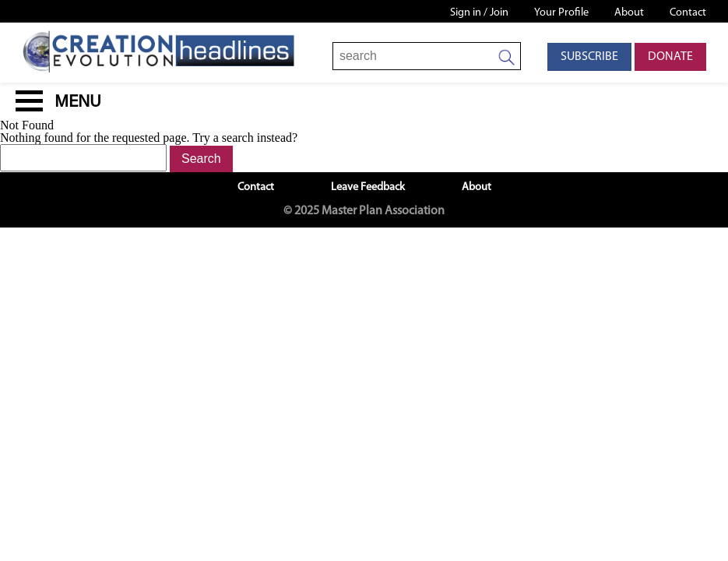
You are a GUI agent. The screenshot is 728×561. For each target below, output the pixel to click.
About (629, 13)
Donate (670, 57)
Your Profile (561, 13)
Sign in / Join (479, 13)
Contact (688, 13)
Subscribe (589, 57)
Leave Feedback (368, 187)
